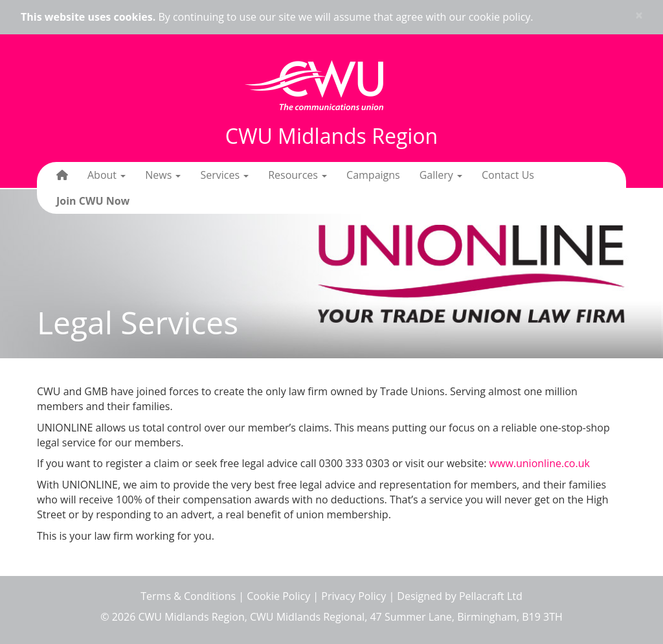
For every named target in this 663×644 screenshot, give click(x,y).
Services (224, 175)
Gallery (441, 175)
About (107, 175)
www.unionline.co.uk (540, 463)
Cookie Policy (278, 596)
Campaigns (373, 175)
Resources (298, 175)
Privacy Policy (354, 596)
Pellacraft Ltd (491, 596)
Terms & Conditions (188, 596)
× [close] (639, 15)
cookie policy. (501, 17)
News (163, 175)
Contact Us (508, 175)
